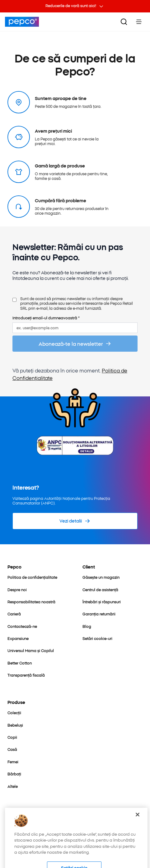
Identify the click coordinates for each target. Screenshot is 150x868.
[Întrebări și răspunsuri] (102, 602)
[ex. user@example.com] (75, 328)
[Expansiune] (18, 638)
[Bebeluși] (15, 725)
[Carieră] (14, 614)
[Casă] (12, 749)
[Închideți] (138, 826)
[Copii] (12, 737)
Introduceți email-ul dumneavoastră (46, 318)
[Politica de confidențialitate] (32, 577)
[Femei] (13, 762)
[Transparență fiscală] (26, 675)
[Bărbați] (14, 774)
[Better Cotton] (20, 663)
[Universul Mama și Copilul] (31, 650)
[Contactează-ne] (22, 626)
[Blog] (87, 626)
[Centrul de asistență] (100, 589)
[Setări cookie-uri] (97, 638)
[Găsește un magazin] (101, 577)
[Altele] (13, 786)
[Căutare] (124, 22)
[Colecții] (14, 713)
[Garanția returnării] (99, 614)
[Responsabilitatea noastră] (31, 602)
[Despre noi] (17, 589)
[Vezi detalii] (75, 521)
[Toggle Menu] (139, 22)
